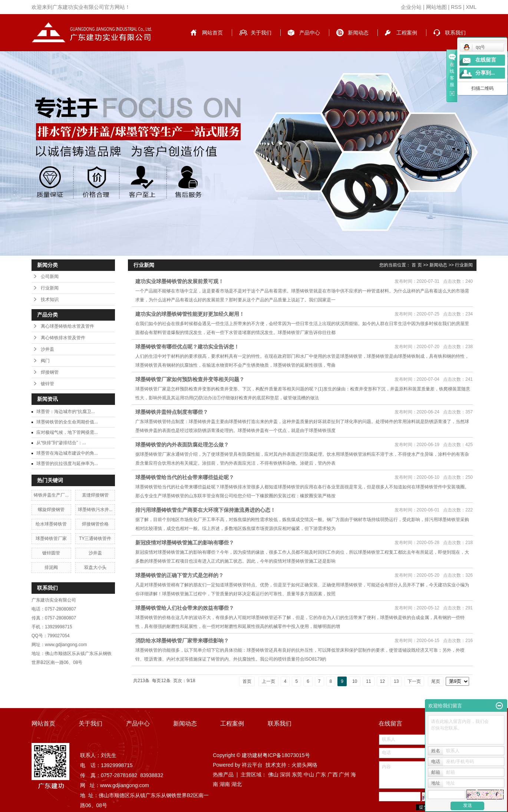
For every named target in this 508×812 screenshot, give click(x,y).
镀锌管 (47, 384)
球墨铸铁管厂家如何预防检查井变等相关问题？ (190, 379)
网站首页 (212, 33)
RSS (456, 7)
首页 (247, 681)
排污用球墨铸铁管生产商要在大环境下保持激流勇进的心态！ (205, 510)
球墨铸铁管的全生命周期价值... (67, 422)
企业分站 (411, 7)
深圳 (285, 775)
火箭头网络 (304, 765)
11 (368, 681)
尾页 (436, 681)
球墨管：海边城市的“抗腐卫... (66, 412)
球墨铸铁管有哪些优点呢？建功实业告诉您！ (187, 347)
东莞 (297, 775)
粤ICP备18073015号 (286, 755)
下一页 (414, 681)
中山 (309, 775)
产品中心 (310, 33)
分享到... (485, 73)
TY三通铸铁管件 (95, 538)
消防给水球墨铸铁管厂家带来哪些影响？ (182, 641)
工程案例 (407, 33)
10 (355, 681)
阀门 (45, 361)
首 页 (417, 265)
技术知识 (50, 299)
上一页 (268, 681)
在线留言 (486, 60)
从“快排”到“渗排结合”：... (61, 443)
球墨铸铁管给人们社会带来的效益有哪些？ (185, 608)
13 (396, 681)
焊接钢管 (50, 372)
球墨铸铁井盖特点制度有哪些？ (172, 412)
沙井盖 (47, 349)
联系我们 (455, 33)
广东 (321, 775)
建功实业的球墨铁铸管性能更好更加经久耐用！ (190, 314)
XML (471, 7)
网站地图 (436, 7)
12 (382, 681)
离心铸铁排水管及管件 (63, 338)
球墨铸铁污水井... (95, 510)
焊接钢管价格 (95, 524)
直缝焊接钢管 (95, 495)
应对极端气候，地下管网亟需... (67, 432)
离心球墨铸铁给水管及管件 (67, 326)
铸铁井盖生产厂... (51, 495)
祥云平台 (252, 765)
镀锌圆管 (51, 553)
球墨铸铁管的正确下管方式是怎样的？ (179, 575)
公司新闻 (50, 276)
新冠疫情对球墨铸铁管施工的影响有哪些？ (185, 543)
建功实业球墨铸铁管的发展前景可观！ (179, 281)
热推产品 (223, 775)
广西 (333, 775)
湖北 (237, 784)
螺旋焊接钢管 (51, 510)
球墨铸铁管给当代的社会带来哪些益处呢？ (185, 477)
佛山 (273, 775)
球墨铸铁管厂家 (51, 538)
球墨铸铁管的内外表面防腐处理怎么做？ (182, 445)
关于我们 (261, 33)
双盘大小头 (95, 567)
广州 (344, 775)
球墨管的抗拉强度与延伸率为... (67, 464)
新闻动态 (358, 33)
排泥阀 (51, 567)
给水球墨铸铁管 (51, 524)
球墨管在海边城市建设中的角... (67, 453)
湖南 (225, 784)
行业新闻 (50, 288)
